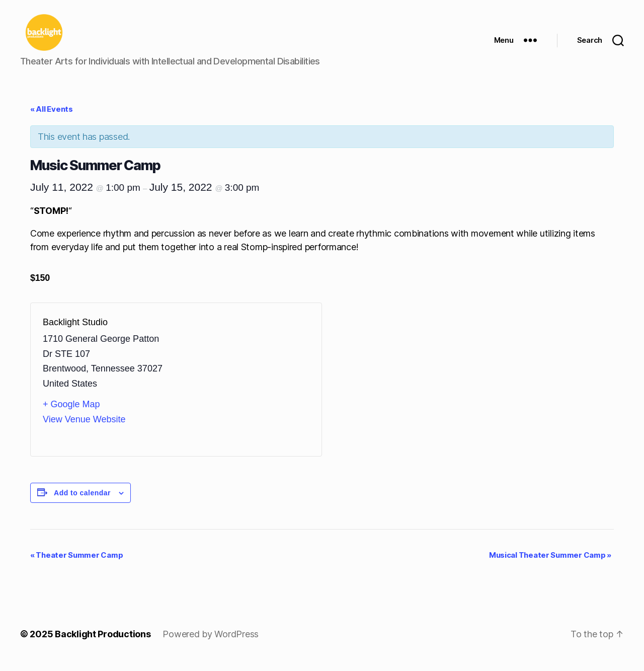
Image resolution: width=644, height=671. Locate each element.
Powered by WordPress (211, 643)
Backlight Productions (103, 643)
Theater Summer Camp (76, 564)
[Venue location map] (243, 388)
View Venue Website (84, 427)
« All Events (52, 118)
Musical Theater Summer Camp (550, 564)
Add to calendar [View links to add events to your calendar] (82, 501)
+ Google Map (71, 413)
